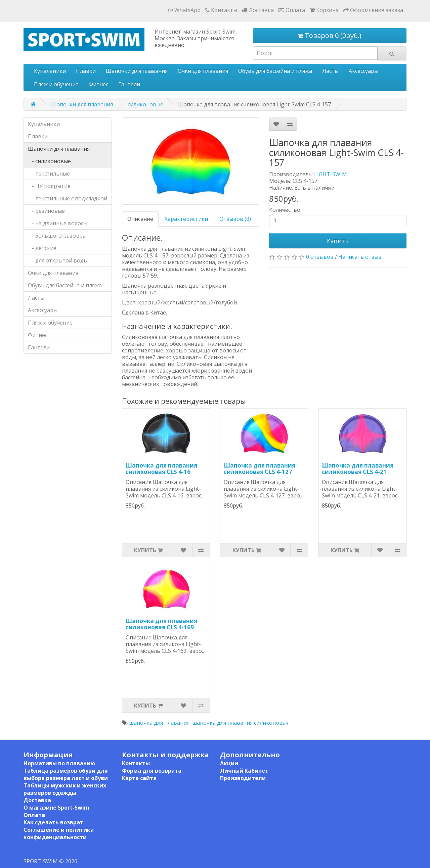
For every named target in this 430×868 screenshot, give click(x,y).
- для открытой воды (58, 260)
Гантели (129, 84)
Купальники (50, 71)
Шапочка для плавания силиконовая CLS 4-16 (161, 469)
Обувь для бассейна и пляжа (275, 71)
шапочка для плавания (159, 723)
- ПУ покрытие (49, 186)
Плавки (86, 71)
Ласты (330, 71)
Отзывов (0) (235, 219)
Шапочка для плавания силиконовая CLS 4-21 (358, 469)
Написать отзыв (360, 257)
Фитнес (98, 84)
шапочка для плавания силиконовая (240, 723)
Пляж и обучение (56, 84)
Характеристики (186, 219)
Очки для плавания (203, 71)
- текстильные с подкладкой (68, 198)
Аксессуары (363, 71)
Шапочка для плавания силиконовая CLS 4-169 (161, 624)
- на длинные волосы (58, 223)
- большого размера (57, 236)
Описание (140, 219)
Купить (338, 241)
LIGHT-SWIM (331, 174)
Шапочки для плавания (137, 71)
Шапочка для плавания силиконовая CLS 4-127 (260, 469)
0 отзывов (320, 257)
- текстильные (49, 174)
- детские (42, 248)
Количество (285, 210)
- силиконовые (49, 161)
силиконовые (145, 104)
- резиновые (46, 211)
